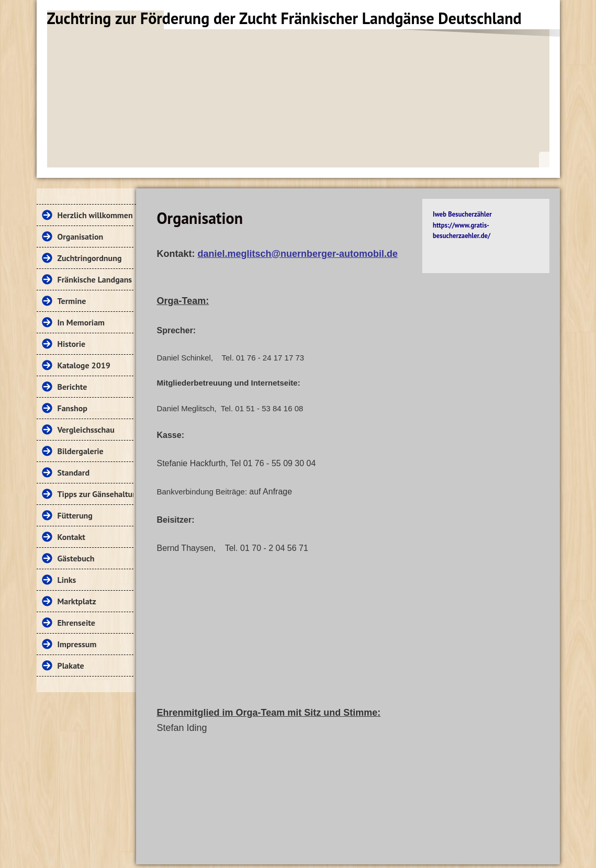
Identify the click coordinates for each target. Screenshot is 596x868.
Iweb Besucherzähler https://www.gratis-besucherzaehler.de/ (462, 225)
